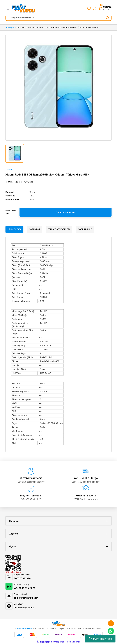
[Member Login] (95, 8)
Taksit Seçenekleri (59, 229)
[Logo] (23, 8)
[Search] (58, 18)
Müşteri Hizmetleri (100, 639)
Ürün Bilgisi (14, 229)
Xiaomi (9, 169)
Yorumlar (35, 229)
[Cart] (105, 8)
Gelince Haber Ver (66, 212)
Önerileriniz (85, 229)
